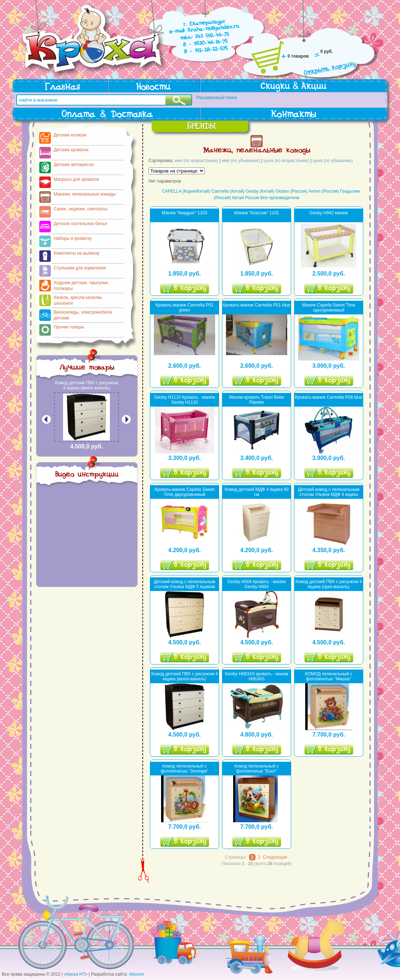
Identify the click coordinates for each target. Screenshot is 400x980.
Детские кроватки (71, 150)
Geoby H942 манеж (329, 213)
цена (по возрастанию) (287, 161)
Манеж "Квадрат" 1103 (184, 213)
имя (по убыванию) (241, 161)
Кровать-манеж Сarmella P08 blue (329, 397)
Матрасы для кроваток (76, 179)
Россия (252, 198)
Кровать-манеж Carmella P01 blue (257, 305)
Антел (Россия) (324, 191)
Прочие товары (69, 327)
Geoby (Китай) (260, 191)
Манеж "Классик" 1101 (257, 213)
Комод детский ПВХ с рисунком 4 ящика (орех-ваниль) (329, 584)
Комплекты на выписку (77, 253)
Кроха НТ (76, 974)
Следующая (275, 857)
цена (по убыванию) (333, 161)
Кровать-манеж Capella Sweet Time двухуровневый (185, 492)
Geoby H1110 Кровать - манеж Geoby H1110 (185, 400)
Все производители (280, 198)
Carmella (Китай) (228, 191)
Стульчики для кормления (80, 268)
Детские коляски (70, 135)
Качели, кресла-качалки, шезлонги (78, 300)
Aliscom (137, 974)
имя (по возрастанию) (197, 161)
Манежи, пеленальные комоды (85, 194)
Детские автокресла (74, 165)
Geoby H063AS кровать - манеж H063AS (257, 676)
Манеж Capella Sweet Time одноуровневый (329, 308)
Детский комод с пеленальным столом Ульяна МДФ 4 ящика (329, 492)
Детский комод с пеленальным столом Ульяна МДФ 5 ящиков (185, 584)
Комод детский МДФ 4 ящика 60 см (257, 492)
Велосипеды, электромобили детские (83, 315)
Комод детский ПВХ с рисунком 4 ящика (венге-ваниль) (86, 385)
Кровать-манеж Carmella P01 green (185, 308)
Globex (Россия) (291, 191)
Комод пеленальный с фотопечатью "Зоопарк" (185, 769)
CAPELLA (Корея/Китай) (186, 191)
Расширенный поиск (217, 98)
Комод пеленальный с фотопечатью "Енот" (257, 769)
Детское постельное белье (80, 224)
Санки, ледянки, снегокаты (81, 209)
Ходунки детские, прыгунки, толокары (81, 286)
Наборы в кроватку (73, 238)
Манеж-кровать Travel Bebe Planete (257, 400)
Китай (238, 198)
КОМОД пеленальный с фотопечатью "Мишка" (328, 676)
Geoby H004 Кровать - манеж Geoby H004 (257, 584)
